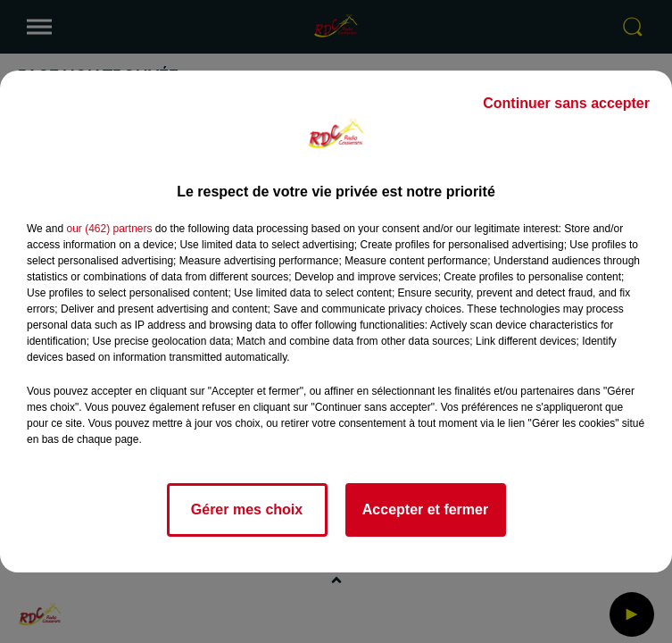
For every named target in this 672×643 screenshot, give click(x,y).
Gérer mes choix (247, 509)
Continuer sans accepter (566, 103)
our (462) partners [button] (109, 229)
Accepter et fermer (425, 509)
